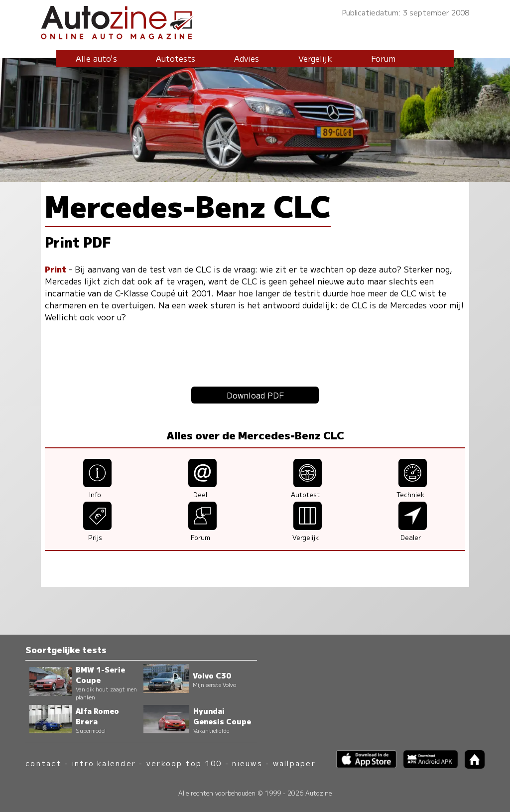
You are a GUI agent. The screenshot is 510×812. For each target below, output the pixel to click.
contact (44, 763)
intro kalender (104, 763)
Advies (247, 58)
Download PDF (255, 395)
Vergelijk (315, 58)
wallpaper (294, 763)
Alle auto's (96, 58)
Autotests (176, 58)
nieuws (247, 763)
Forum (383, 58)
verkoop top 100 (184, 763)
